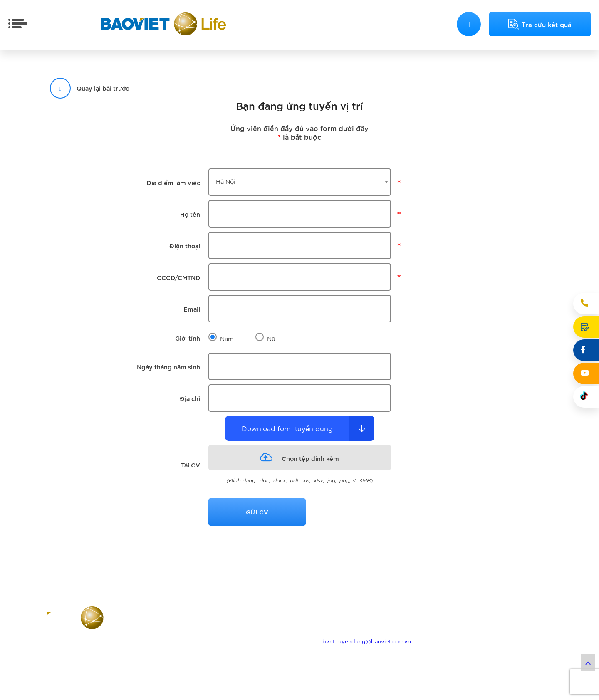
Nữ (271, 338)
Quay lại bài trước (89, 88)
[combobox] (300, 182)
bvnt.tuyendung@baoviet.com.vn (367, 641)
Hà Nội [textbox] (226, 181)
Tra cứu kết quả (540, 24)
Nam (227, 338)
